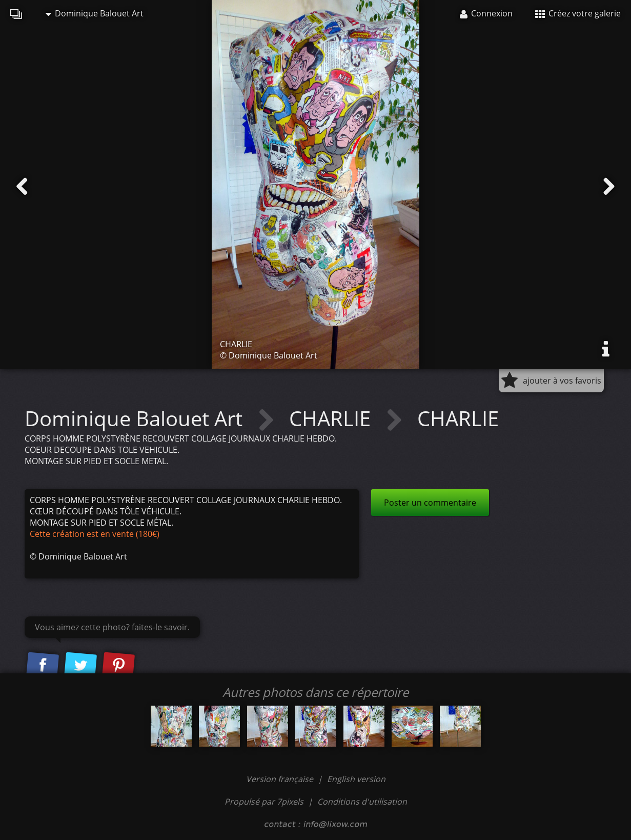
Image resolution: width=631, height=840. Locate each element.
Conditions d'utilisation (362, 802)
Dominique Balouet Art (95, 13)
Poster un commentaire (430, 503)
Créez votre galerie (578, 13)
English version (356, 779)
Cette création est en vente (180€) (95, 534)
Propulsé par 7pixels (264, 802)
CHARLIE (332, 418)
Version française (281, 779)
